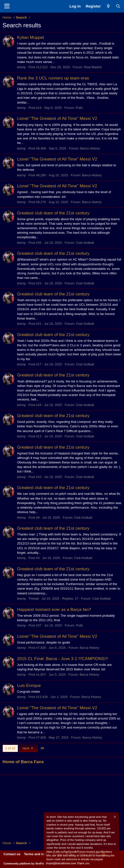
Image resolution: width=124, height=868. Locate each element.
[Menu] (7, 6)
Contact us (12, 854)
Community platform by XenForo (43, 863)
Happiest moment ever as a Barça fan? (54, 610)
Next (28, 748)
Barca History (90, 148)
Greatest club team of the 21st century (53, 213)
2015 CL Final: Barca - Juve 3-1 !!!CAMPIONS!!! (63, 659)
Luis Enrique (29, 686)
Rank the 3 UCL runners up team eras (53, 78)
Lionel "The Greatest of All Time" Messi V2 (57, 119)
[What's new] (108, 6)
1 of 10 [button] (10, 748)
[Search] (118, 6)
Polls (79, 108)
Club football (85, 243)
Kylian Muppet (31, 37)
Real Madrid (93, 67)
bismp (21, 67)
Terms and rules (37, 854)
